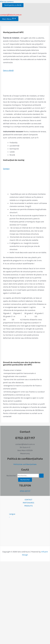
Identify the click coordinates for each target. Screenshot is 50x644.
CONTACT (28, 500)
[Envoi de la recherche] (41, 476)
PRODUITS (28, 506)
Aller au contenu (7, 2)
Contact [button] (6, 169)
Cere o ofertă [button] (8, 70)
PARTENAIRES (28, 503)
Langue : (28, 515)
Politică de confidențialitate (25, 464)
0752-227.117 (25, 491)
